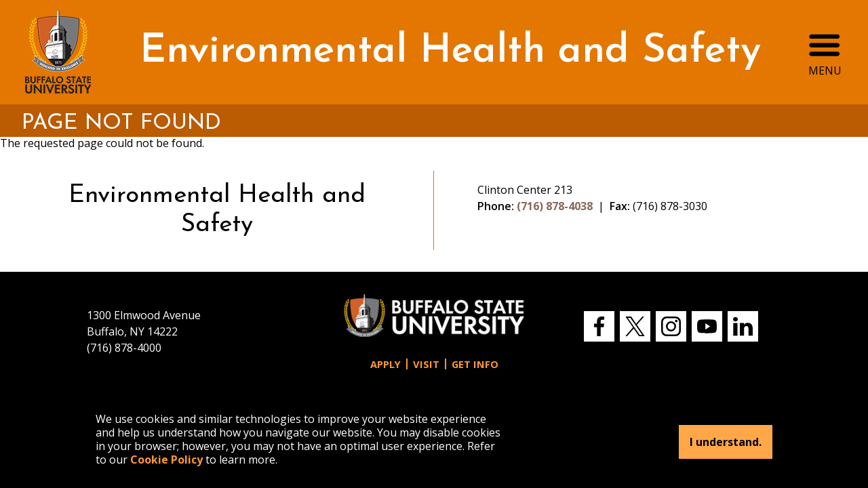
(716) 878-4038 (555, 206)
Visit (426, 364)
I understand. (726, 442)
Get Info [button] (475, 364)
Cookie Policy (166, 460)
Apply (386, 364)
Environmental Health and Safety (450, 52)
